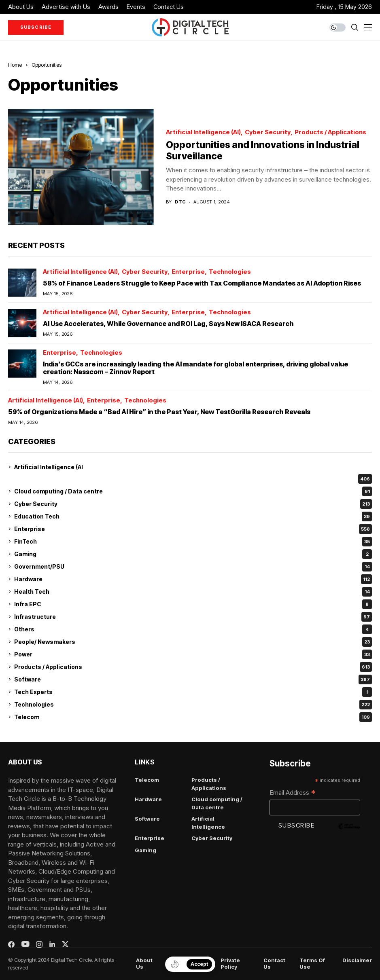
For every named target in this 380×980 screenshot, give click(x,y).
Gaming (193, 554)
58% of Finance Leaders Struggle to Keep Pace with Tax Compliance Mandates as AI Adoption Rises (202, 283)
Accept (199, 964)
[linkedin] (52, 944)
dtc (180, 202)
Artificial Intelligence (208, 823)
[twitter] (65, 944)
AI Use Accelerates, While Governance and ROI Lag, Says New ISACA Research (168, 324)
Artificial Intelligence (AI (49, 467)
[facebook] (11, 944)
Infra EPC (193, 604)
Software (193, 679)
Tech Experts (193, 692)
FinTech (193, 542)
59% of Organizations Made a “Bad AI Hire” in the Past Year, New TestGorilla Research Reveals (159, 412)
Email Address (293, 793)
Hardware (193, 579)
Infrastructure (193, 617)
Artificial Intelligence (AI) (203, 132)
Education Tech (193, 516)
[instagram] (39, 944)
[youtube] (25, 944)
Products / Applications (330, 132)
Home (15, 65)
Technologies (230, 272)
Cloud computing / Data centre (193, 491)
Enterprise (188, 272)
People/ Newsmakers (193, 642)
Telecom (193, 717)
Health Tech (193, 592)
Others (193, 629)
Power (193, 654)
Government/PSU (193, 567)
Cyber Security (268, 132)
